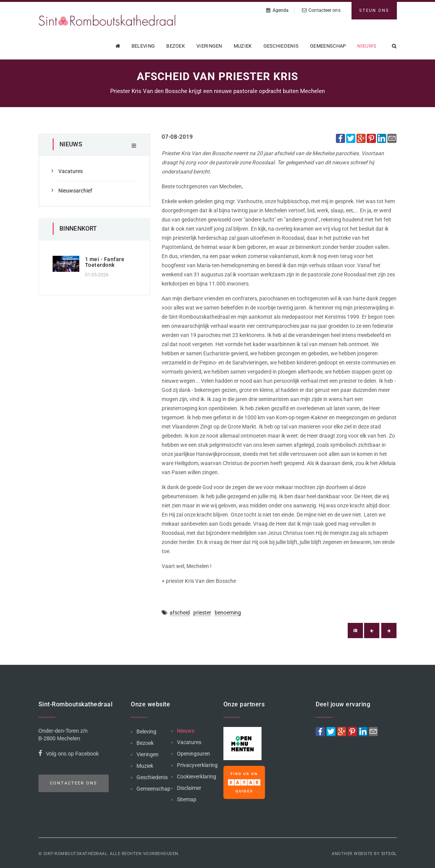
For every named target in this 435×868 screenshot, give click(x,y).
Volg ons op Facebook (69, 755)
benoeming (228, 613)
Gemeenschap (328, 46)
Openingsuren (193, 754)
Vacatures (71, 171)
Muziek (243, 46)
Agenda (277, 10)
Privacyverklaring (197, 765)
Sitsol (389, 854)
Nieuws (367, 46)
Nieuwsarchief (75, 191)
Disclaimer (189, 788)
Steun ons (374, 10)
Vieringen (209, 46)
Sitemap (187, 799)
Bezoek (176, 46)
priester (202, 613)
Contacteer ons (321, 10)
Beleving (143, 46)
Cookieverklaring (197, 777)
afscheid (180, 613)
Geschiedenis (281, 46)
